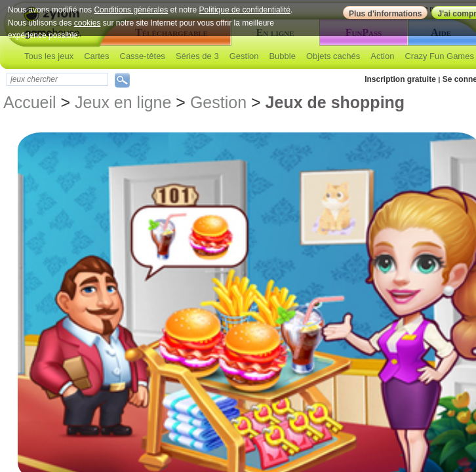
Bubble (282, 56)
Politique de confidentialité (245, 10)
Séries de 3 (197, 56)
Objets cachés (333, 56)
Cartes (96, 56)
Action (382, 56)
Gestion (244, 56)
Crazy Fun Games (439, 56)
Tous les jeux (49, 56)
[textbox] (57, 79)
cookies (88, 23)
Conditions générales (131, 10)
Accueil (30, 102)
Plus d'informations (386, 14)
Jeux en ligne (123, 102)
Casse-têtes (143, 56)
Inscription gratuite (400, 79)
